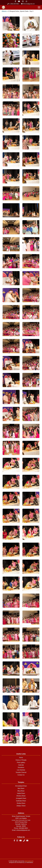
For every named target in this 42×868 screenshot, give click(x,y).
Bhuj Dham (21, 791)
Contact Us (21, 775)
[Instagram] (17, 841)
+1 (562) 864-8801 (13, 4)
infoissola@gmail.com (28, 4)
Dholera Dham (21, 796)
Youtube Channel (21, 772)
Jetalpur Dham (21, 806)
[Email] (27, 841)
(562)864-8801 (23, 828)
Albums (4, 11)
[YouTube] (21, 841)
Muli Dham (21, 788)
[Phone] (24, 841)
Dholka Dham (21, 803)
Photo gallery (21, 763)
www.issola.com (29, 861)
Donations (21, 767)
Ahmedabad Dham (21, 786)
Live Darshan (21, 770)
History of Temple (21, 760)
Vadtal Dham (21, 793)
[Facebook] (14, 841)
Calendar (21, 765)
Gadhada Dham (21, 801)
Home (21, 758)
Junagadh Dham (21, 798)
